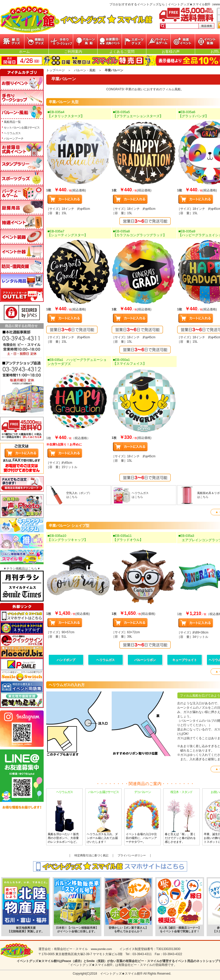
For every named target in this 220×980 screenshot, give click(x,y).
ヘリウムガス (106, 660)
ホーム (24, 52)
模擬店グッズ (36, 41)
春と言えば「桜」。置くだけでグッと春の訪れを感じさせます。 (181, 817)
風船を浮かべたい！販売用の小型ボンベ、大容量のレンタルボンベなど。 (64, 817)
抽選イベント (183, 41)
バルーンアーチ (14, 138)
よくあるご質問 (122, 52)
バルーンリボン (145, 660)
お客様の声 (171, 52)
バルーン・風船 (85, 41)
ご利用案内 (73, 52)
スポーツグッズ (134, 41)
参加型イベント (61, 41)
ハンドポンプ (66, 660)
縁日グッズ (12, 41)
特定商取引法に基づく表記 (91, 855)
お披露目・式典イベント (110, 41)
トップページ (55, 70)
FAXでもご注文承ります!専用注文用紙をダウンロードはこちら (22, 484)
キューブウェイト (185, 660)
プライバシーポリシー (132, 855)
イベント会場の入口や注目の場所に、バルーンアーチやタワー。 (142, 817)
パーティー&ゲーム (158, 41)
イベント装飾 (207, 41)
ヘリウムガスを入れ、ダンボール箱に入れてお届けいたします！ (103, 817)
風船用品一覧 (12, 122)
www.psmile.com (101, 949)
